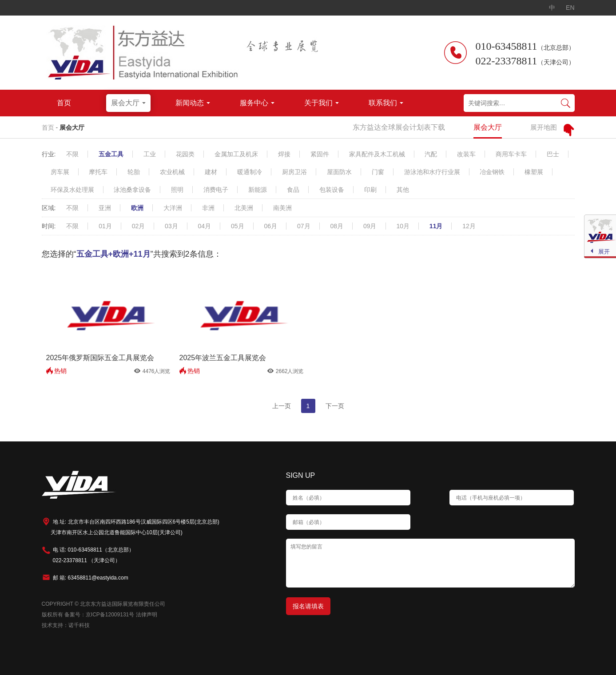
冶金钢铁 (492, 172)
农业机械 (172, 172)
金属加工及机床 (236, 154)
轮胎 (134, 172)
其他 (403, 190)
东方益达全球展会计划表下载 (399, 127)
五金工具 (111, 154)
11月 (436, 226)
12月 (469, 226)
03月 (171, 226)
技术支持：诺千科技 (66, 625)
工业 (150, 154)
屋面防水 (339, 172)
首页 (48, 127)
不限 (72, 154)
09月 (370, 226)
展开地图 (544, 127)
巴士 (553, 154)
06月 (271, 226)
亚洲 (105, 208)
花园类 (185, 154)
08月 (337, 226)
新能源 (258, 190)
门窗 (378, 172)
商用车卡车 (511, 154)
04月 (205, 226)
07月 (304, 226)
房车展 (60, 172)
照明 (177, 190)
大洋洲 (173, 208)
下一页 (335, 406)
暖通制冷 (250, 172)
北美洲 (244, 208)
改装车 (466, 154)
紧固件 (320, 154)
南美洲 (282, 208)
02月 (139, 226)
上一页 (282, 406)
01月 (105, 226)
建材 (211, 172)
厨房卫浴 (294, 172)
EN (570, 8)
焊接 (284, 154)
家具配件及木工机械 (377, 154)
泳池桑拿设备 (132, 190)
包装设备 (332, 190)
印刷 (370, 190)
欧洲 (137, 208)
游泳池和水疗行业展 (432, 172)
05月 (238, 226)
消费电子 (216, 190)
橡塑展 (534, 172)
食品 (293, 190)
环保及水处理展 (72, 190)
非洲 (208, 208)
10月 (403, 226)
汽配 (431, 154)
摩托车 (98, 172)
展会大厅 (72, 127)
